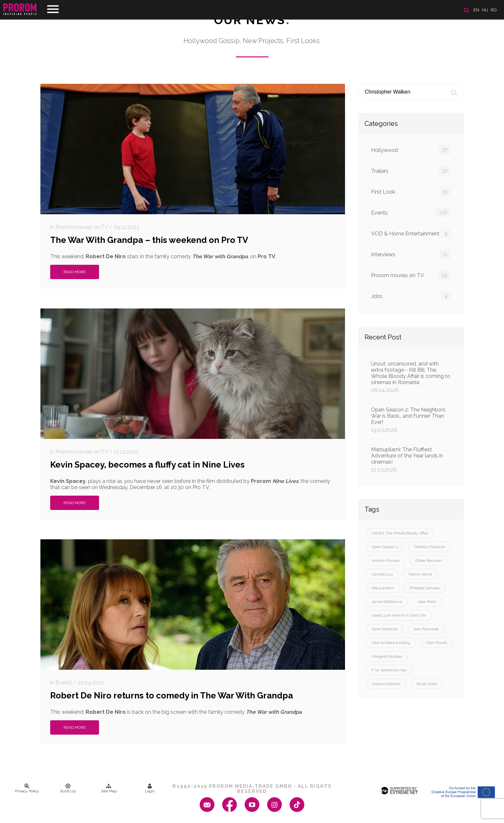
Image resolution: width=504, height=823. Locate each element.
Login (150, 788)
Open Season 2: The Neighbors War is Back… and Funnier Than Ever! (411, 420)
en (476, 10)
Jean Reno (427, 602)
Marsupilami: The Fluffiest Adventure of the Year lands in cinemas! (411, 460)
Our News (252, 20)
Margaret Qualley (387, 656)
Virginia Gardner (386, 684)
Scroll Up (68, 788)
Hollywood (411, 150)
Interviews (411, 254)
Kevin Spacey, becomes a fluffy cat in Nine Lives (147, 465)
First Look (411, 192)
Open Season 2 (385, 547)
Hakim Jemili (420, 574)
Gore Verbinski (385, 629)
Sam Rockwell (426, 629)
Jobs (411, 296)
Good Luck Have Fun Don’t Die (399, 615)
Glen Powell (436, 643)
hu (485, 10)
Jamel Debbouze (387, 602)
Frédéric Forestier (429, 547)
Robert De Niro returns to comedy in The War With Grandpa (172, 696)
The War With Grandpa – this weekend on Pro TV (149, 240)
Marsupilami (383, 588)
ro (494, 10)
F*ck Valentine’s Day (389, 670)
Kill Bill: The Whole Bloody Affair (400, 533)
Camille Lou (382, 574)
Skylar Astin (427, 684)
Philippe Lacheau (425, 588)
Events (411, 212)
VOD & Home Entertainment (411, 233)
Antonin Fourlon (386, 561)
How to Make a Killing (391, 643)
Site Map (109, 788)
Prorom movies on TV (411, 275)
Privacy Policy (27, 788)
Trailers (411, 171)
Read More (75, 272)
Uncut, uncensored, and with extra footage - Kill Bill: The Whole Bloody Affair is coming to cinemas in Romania (411, 377)
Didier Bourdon (429, 561)
